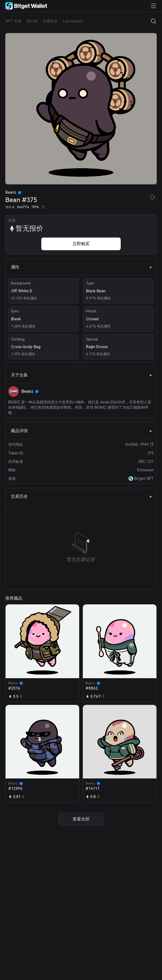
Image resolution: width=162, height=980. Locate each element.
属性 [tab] (82, 267)
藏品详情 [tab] (82, 431)
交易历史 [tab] (82, 496)
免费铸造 (50, 21)
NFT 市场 (13, 21)
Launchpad (73, 21)
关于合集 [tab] (82, 375)
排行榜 (32, 21)
